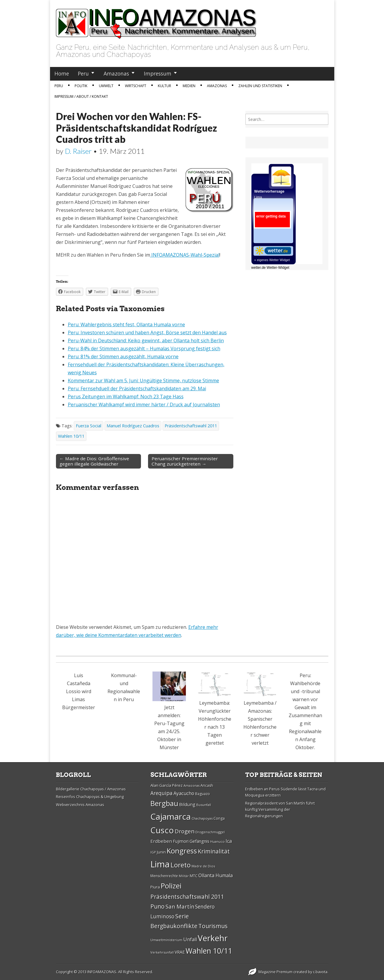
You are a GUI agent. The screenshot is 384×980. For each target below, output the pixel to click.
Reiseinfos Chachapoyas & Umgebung (90, 797)
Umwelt (106, 86)
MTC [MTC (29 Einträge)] (194, 876)
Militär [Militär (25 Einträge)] (184, 876)
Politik (81, 86)
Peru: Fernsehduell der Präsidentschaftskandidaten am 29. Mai (137, 389)
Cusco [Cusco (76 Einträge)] (162, 830)
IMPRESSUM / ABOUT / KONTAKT (81, 96)
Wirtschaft (136, 86)
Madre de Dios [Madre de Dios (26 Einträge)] (203, 866)
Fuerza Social (89, 426)
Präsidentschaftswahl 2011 (191, 426)
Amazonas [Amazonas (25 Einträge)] (192, 786)
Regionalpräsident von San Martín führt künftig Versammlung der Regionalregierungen (280, 809)
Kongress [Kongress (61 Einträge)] (182, 851)
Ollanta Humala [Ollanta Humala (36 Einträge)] (216, 875)
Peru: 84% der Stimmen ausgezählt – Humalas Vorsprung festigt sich (144, 348)
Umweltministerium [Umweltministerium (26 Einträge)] (166, 940)
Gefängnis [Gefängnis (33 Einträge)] (199, 841)
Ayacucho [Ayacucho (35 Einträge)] (184, 793)
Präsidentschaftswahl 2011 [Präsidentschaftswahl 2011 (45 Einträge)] (187, 897)
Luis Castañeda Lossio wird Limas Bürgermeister (79, 691)
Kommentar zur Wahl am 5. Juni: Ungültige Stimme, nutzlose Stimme (143, 381)
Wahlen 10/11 (71, 436)
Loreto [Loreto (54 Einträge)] (181, 865)
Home (62, 73)
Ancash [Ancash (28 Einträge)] (207, 785)
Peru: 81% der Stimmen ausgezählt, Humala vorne (123, 356)
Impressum (158, 73)
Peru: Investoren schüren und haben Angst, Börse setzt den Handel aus (147, 332)
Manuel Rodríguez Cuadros (133, 426)
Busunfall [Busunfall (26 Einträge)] (204, 805)
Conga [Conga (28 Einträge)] (219, 818)
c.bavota (320, 972)
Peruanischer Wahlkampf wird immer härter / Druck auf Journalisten (144, 405)
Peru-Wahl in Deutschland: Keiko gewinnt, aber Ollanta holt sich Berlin (146, 340)
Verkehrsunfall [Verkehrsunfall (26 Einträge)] (162, 952)
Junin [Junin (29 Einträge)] (161, 852)
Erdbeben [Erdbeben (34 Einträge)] (161, 841)
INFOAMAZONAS (102, 972)
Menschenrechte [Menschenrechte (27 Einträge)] (164, 876)
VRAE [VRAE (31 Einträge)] (180, 952)
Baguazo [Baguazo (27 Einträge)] (203, 794)
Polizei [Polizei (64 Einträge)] (171, 886)
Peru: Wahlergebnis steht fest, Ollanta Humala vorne (126, 324)
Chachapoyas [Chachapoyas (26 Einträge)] (202, 818)
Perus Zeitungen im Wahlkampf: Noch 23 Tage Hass (126, 397)
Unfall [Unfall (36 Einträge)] (190, 939)
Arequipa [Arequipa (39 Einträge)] (162, 793)
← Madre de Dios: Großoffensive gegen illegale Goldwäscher (94, 461)
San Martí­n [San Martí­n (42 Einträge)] (180, 906)
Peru (83, 73)
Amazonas (116, 73)
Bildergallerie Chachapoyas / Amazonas (91, 789)
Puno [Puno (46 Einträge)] (158, 906)
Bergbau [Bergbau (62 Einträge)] (164, 803)
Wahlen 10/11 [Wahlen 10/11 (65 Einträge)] (209, 951)
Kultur (164, 86)
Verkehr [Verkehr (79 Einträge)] (213, 938)
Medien (189, 86)
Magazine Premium (275, 972)
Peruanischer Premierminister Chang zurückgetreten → (185, 461)
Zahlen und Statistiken (260, 86)
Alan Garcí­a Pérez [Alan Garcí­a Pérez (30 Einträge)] (167, 785)
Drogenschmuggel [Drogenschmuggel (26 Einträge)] (210, 832)
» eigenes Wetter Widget (272, 260)
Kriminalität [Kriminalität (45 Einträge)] (214, 851)
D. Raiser (78, 151)
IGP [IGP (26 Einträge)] (153, 852)
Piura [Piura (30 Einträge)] (155, 887)
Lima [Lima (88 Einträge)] (160, 864)
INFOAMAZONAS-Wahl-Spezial (185, 255)
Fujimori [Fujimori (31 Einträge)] (181, 841)
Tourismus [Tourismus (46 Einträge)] (213, 926)
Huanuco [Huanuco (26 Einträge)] (217, 841)
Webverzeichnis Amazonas (80, 805)
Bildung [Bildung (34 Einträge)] (187, 804)
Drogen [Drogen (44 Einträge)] (185, 831)
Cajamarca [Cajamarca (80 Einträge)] (171, 816)
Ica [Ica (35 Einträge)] (229, 841)
